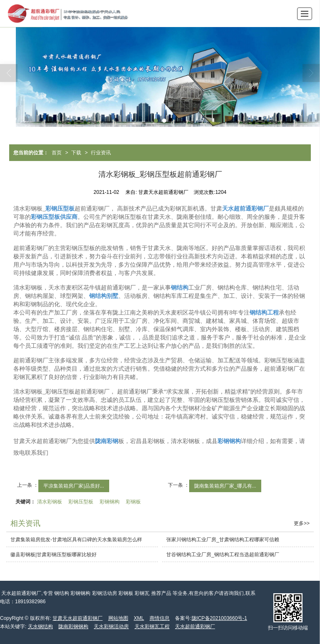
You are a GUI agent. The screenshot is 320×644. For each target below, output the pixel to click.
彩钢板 (133, 502)
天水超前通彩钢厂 (195, 627)
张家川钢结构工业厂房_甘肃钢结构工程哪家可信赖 (223, 540)
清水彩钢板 (50, 502)
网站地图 (118, 618)
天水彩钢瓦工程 (152, 627)
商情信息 (160, 618)
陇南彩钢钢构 (73, 627)
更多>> (302, 523)
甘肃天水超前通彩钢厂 (77, 618)
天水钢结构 (40, 627)
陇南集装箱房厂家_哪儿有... (225, 486)
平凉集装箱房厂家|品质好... (74, 486)
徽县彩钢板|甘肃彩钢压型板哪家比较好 (54, 555)
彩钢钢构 (110, 502)
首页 (57, 153)
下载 (76, 153)
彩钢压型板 (81, 502)
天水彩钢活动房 (111, 627)
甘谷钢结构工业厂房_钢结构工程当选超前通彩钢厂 (223, 555)
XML (139, 618)
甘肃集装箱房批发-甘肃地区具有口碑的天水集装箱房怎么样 (76, 540)
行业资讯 (101, 153)
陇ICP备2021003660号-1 (219, 618)
